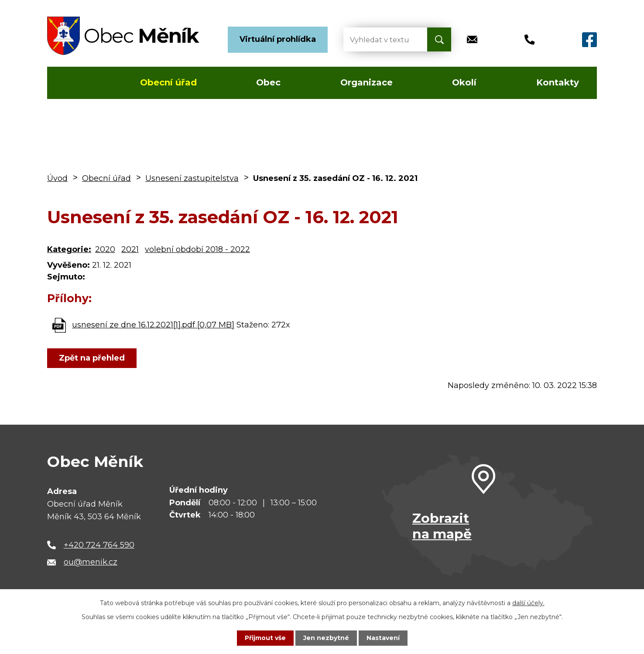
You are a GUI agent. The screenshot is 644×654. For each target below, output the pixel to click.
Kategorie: (69, 249)
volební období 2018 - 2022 (197, 249)
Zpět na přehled (92, 358)
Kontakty (558, 82)
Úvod (73, 83)
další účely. (528, 603)
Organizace (367, 82)
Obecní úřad (168, 82)
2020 (105, 249)
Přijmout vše (265, 638)
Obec (268, 82)
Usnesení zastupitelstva (192, 178)
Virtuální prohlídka (278, 39)
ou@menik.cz (91, 562)
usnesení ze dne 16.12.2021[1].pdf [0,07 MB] (153, 325)
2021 (130, 249)
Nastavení (383, 638)
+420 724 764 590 (99, 545)
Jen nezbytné (326, 638)
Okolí (464, 82)
